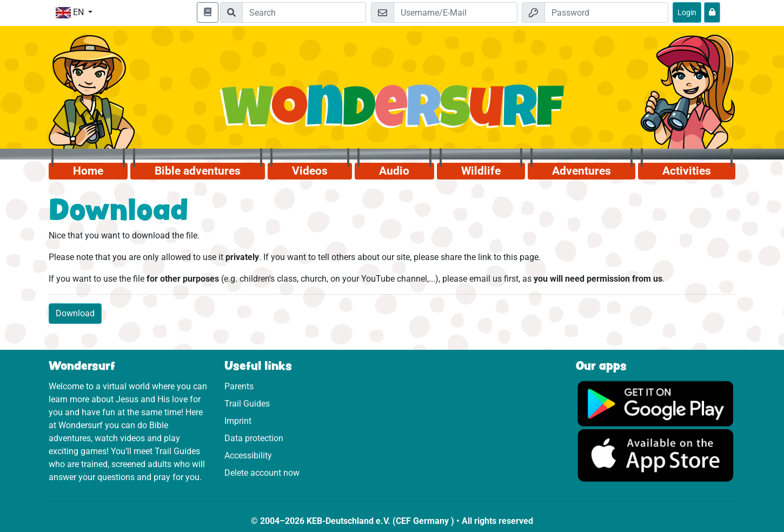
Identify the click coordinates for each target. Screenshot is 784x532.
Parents (239, 386)
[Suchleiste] (304, 12)
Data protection (254, 438)
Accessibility (248, 455)
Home (88, 171)
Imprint (238, 421)
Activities (687, 171)
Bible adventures (198, 171)
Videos (310, 171)
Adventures (582, 171)
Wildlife (481, 171)
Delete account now (262, 473)
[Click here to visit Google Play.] (656, 403)
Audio (394, 171)
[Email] (456, 12)
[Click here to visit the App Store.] (656, 455)
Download (75, 313)
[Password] (606, 12)
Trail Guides (247, 404)
